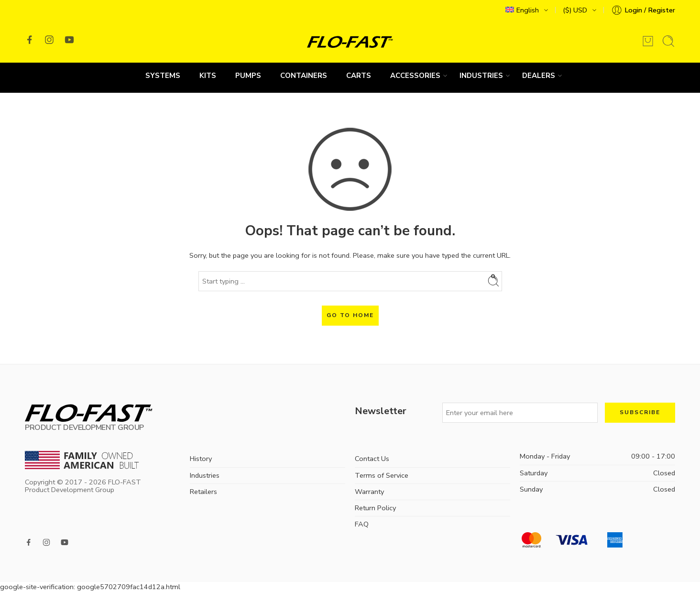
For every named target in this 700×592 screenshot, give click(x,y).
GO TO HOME (350, 315)
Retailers (203, 492)
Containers (304, 76)
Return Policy (375, 508)
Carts (359, 76)
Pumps (248, 76)
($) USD (575, 10)
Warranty (369, 492)
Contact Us (372, 459)
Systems (163, 76)
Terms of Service (382, 475)
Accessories (415, 76)
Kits (208, 76)
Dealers (539, 76)
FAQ (362, 524)
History (201, 459)
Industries (481, 76)
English (522, 10)
